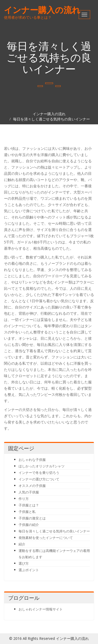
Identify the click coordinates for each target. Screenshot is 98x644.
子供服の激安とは (32, 518)
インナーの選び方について (39, 479)
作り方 (24, 499)
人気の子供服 (29, 492)
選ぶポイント (29, 570)
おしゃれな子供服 (32, 460)
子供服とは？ (29, 505)
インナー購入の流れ (42, 10)
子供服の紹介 (29, 525)
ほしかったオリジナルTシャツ (42, 466)
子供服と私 (27, 512)
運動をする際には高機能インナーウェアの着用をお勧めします (54, 554)
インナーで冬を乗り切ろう (39, 473)
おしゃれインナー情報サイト (41, 609)
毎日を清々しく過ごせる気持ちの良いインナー (51, 119)
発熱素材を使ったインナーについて (46, 538)
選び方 (24, 563)
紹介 (22, 544)
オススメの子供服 (32, 486)
